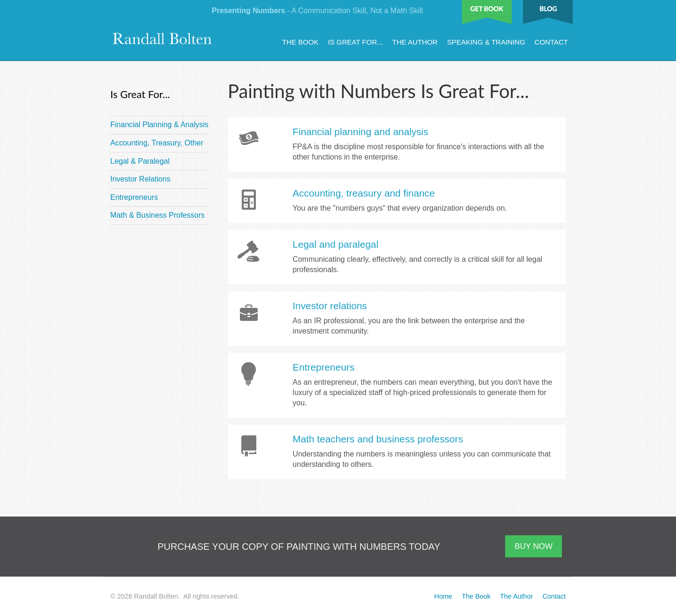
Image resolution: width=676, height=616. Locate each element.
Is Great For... (356, 42)
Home (443, 596)
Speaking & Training (486, 42)
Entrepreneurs (134, 197)
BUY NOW (534, 546)
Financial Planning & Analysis (159, 125)
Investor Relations (140, 179)
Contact (551, 42)
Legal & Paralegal (140, 161)
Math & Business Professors (157, 215)
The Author (415, 42)
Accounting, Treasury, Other (157, 143)
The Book (300, 42)
